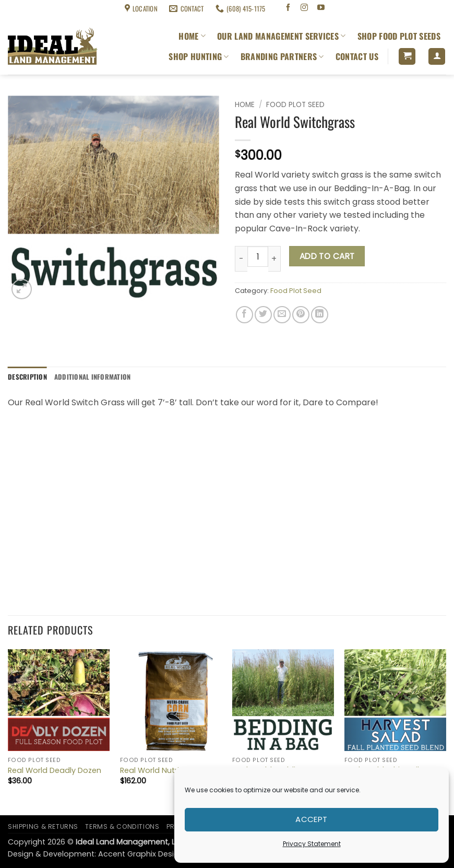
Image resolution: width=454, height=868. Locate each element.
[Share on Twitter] (263, 315)
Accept (312, 819)
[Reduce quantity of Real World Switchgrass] (241, 259)
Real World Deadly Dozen (55, 771)
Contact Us (357, 56)
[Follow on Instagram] (304, 9)
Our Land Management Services (281, 36)
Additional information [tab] (93, 377)
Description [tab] (27, 377)
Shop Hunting (199, 56)
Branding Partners (282, 56)
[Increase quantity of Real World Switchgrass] (274, 259)
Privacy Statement (312, 844)
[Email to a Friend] (282, 315)
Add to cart (327, 256)
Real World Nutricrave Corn (170, 771)
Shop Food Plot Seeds (399, 36)
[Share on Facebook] (244, 315)
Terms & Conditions (92, 9)
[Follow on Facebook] (288, 9)
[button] (407, 57)
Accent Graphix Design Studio (154, 854)
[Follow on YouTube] (321, 9)
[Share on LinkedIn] (320, 315)
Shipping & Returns (32, 9)
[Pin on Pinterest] (301, 315)
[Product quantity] (258, 256)
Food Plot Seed (295, 105)
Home (192, 36)
